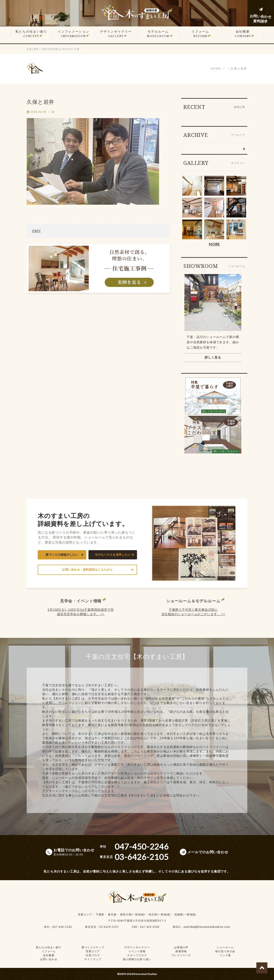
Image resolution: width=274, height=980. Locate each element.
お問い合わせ (49, 959)
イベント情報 (137, 951)
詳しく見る (213, 357)
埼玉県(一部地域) (160, 914)
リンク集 (225, 955)
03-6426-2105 (109, 927)
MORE (214, 244)
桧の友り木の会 (225, 951)
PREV (36, 231)
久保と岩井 (239, 69)
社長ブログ (93, 955)
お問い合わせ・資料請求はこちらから (87, 570)
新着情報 (181, 951)
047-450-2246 (62, 927)
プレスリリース (181, 955)
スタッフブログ (137, 955)
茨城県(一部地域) (185, 914)
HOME (216, 69)
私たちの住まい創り (31, 34)
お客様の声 (181, 947)
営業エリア (85, 914)
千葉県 (100, 914)
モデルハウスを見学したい (113, 555)
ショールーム (225, 947)
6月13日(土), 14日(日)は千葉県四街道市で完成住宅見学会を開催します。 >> (81, 612)
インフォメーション (73, 34)
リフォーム (200, 34)
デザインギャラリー (116, 34)
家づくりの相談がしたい (62, 555)
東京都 (112, 914)
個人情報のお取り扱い (137, 959)
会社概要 (243, 34)
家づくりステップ (93, 947)
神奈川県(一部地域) (132, 914)
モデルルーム (158, 34)
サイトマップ (93, 959)
